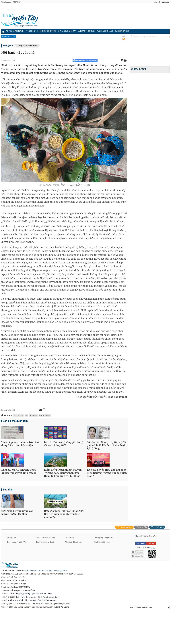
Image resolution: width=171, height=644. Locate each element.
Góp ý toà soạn (157, 559)
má (26, 415)
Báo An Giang (45, 415)
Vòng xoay (31, 31)
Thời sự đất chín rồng (15, 31)
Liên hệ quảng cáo (161, 2)
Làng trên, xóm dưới (86, 31)
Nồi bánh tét (19, 415)
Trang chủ (8, 46)
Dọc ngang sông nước (47, 31)
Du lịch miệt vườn (122, 31)
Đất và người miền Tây (67, 31)
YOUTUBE (151, 576)
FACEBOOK (141, 576)
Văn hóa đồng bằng (105, 31)
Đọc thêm (8, 511)
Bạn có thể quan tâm (15, 421)
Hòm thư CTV (141, 559)
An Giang (33, 415)
